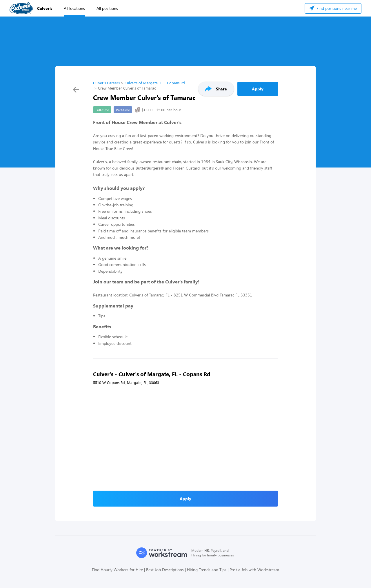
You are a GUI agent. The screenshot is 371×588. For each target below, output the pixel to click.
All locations (74, 8)
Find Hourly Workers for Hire (117, 570)
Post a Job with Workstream (254, 570)
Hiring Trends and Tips (207, 570)
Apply (258, 89)
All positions (107, 8)
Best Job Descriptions (165, 570)
